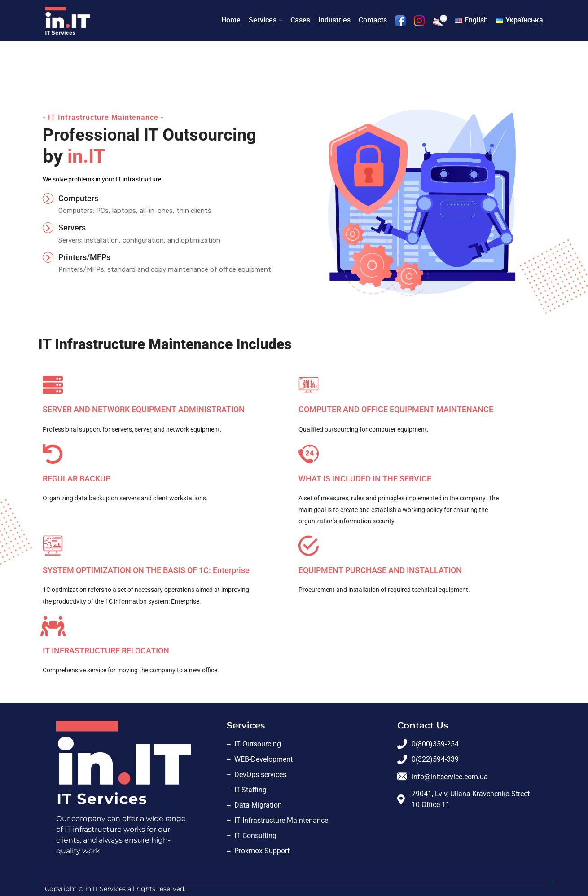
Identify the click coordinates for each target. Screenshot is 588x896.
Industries (334, 20)
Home (231, 20)
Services (263, 20)
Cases (300, 20)
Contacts (373, 20)
